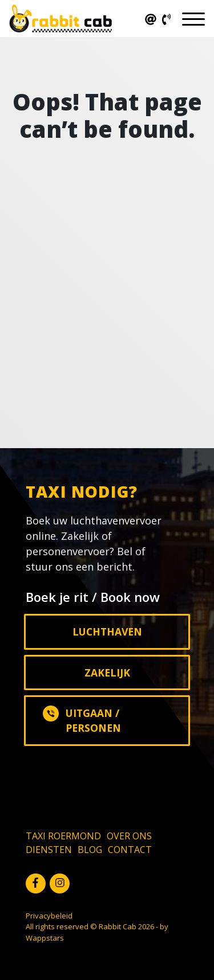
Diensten (49, 850)
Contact (130, 850)
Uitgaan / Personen (82, 720)
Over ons (129, 836)
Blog (90, 850)
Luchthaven (107, 632)
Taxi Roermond (63, 836)
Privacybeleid (49, 916)
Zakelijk (107, 673)
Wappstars (45, 938)
